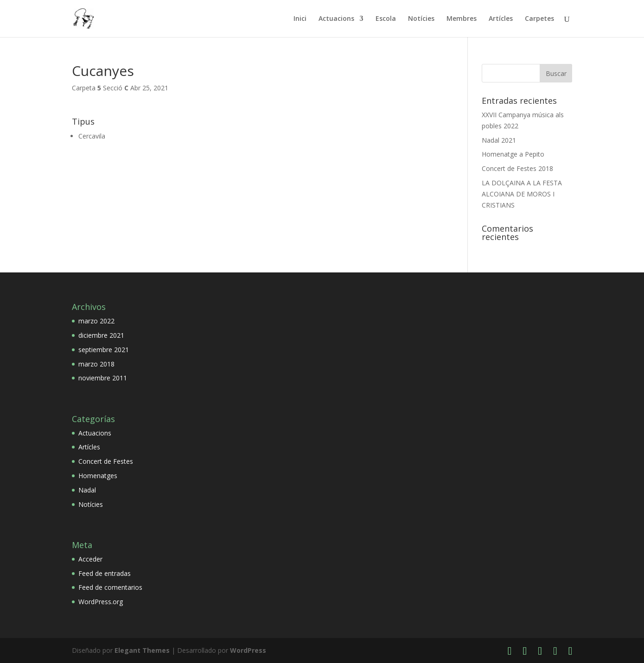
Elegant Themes (142, 650)
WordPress (248, 650)
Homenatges (98, 476)
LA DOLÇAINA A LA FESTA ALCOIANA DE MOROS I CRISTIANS (522, 194)
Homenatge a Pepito (513, 154)
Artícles (501, 19)
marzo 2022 (96, 321)
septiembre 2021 (104, 350)
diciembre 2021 (101, 335)
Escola (386, 19)
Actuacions (336, 19)
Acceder (90, 559)
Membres (462, 19)
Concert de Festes (106, 461)
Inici (300, 19)
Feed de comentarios (110, 587)
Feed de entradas (105, 573)
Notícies (421, 19)
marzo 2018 (96, 364)
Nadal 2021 (499, 140)
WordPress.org (101, 602)
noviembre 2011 (103, 378)
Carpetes (539, 19)
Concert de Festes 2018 (517, 168)
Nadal (87, 490)
